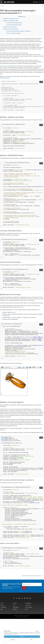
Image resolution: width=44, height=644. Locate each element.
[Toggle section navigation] (43, 6)
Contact (27, 617)
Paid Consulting (29, 607)
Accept (22, 637)
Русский (36, 2)
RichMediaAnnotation (5, 78)
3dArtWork (13, 318)
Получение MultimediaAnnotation (15, 23)
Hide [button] (24, 17)
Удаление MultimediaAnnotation (14, 25)
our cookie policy (14, 634)
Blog (2, 609)
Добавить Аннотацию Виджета (11, 29)
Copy (41, 82)
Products (15, 603)
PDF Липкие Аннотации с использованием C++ (33, 576)
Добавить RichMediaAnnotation (11, 21)
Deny (31, 640)
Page (37, 44)
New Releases (28, 603)
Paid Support (16, 607)
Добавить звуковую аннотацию (11, 19)
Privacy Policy (18, 617)
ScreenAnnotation (14, 53)
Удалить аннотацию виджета (14, 33)
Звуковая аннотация (5, 66)
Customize (13, 640)
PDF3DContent (6, 316)
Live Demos (28, 605)
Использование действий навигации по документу (19, 31)
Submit (24, 588)
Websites (15, 609)
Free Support (3, 607)
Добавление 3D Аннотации (10, 27)
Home (2, 603)
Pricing (2, 605)
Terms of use (23, 617)
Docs (14, 605)
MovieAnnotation (11, 62)
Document (13, 312)
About (27, 609)
